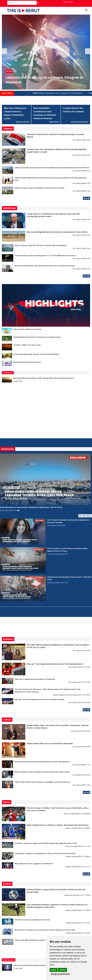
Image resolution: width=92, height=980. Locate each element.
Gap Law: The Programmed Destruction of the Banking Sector (55, 664)
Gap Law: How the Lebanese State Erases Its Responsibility (39, 699)
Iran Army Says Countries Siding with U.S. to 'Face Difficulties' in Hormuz (45, 255)
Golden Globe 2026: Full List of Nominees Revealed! (50, 743)
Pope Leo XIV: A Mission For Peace (27, 329)
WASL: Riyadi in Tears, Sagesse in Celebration (34, 864)
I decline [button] (62, 970)
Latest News (7, 93)
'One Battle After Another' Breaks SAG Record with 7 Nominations (42, 762)
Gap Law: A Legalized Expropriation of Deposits (35, 679)
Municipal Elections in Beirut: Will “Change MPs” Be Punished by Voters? (44, 378)
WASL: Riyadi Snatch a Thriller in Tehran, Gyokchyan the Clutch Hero (58, 825)
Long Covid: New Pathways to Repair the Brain (34, 940)
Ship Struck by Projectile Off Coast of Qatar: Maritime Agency (41, 245)
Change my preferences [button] (60, 974)
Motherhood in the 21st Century (27, 362)
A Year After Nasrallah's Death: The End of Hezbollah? (36, 354)
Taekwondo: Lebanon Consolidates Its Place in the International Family (45, 853)
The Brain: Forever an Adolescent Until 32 (32, 920)
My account (68, 2)
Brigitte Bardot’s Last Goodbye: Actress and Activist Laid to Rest (42, 772)
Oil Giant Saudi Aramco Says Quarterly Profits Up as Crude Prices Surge (45, 266)
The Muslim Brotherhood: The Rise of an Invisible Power (37, 337)
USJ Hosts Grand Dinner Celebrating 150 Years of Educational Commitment (45, 965)
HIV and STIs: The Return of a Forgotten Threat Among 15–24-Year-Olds (45, 930)
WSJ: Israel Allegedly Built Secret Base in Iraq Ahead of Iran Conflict (57, 232)
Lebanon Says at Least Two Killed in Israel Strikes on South (39, 188)
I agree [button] (54, 970)
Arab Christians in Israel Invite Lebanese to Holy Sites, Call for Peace (31, 507)
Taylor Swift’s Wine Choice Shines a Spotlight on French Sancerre (42, 782)
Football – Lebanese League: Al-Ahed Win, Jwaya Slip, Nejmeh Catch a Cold (46, 843)
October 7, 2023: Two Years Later (27, 345)
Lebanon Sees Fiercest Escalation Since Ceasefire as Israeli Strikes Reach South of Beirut (52, 168)
